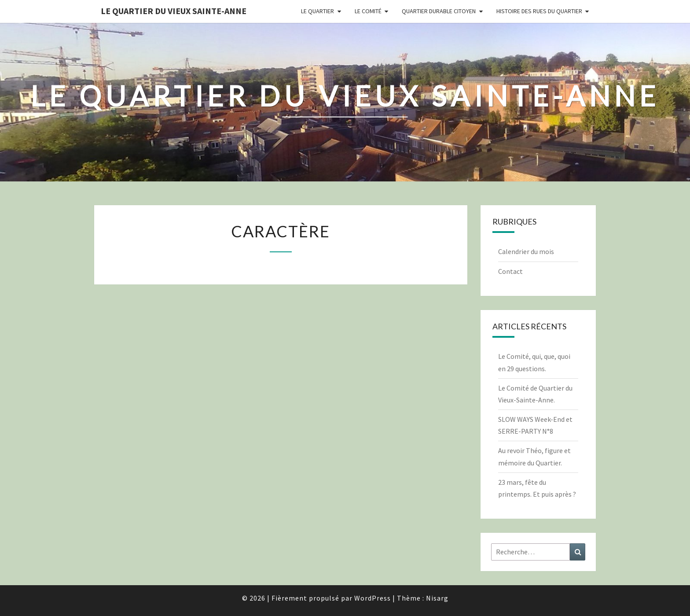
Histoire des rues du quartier (539, 11)
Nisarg (437, 598)
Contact (510, 271)
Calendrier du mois (526, 251)
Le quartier (317, 11)
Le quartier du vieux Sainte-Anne (174, 11)
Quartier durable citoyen (439, 11)
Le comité (368, 11)
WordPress (373, 598)
